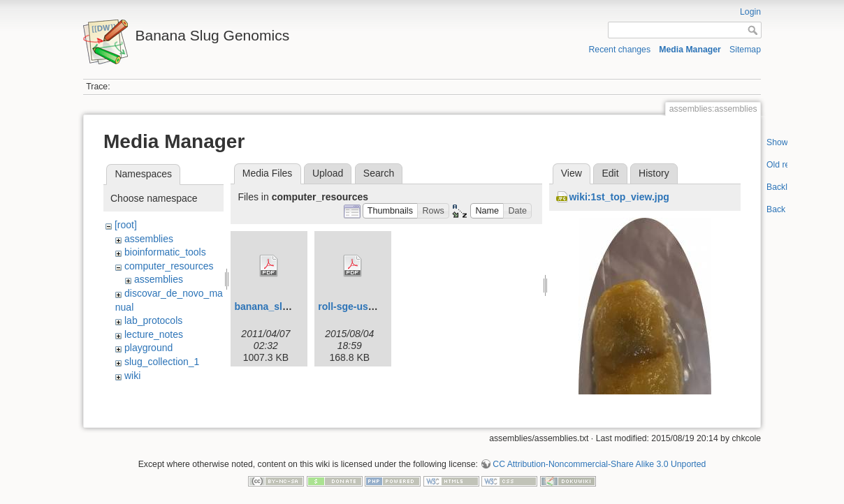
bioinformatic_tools (165, 252)
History (654, 173)
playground (148, 348)
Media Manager (690, 50)
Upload (328, 173)
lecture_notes (154, 334)
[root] (126, 225)
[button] (391, 211)
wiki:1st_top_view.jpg (619, 197)
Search (379, 173)
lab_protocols (153, 320)
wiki (132, 376)
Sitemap (745, 50)
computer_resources (169, 266)
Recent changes (620, 50)
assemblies (149, 239)
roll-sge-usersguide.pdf (372, 306)
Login (750, 12)
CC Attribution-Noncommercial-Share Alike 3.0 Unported (599, 458)
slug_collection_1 (162, 362)
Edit (610, 173)
